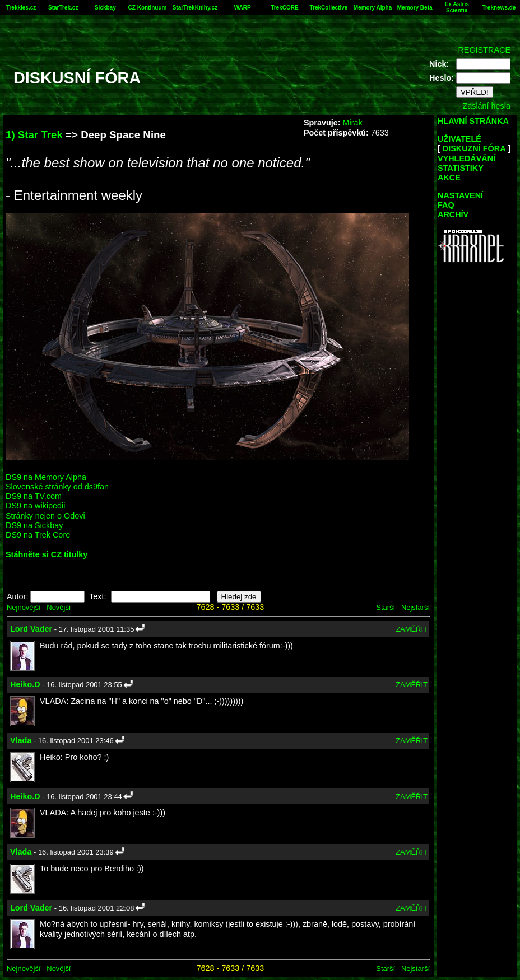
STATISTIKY (461, 168)
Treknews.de (499, 8)
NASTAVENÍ (460, 195)
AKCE (449, 178)
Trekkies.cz (21, 8)
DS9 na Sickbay (34, 525)
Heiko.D (25, 684)
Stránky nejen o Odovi (45, 516)
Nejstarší (415, 607)
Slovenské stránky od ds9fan (57, 487)
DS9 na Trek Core (38, 535)
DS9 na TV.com (34, 496)
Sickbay (105, 8)
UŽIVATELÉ (459, 139)
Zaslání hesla (486, 106)
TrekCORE (284, 8)
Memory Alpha (373, 8)
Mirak (352, 123)
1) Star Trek (34, 135)
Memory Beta (415, 8)
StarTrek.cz (63, 8)
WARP (243, 8)
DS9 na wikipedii (35, 506)
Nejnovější (24, 607)
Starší (386, 607)
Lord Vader (31, 629)
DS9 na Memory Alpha (46, 477)
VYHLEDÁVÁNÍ (466, 158)
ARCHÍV (453, 214)
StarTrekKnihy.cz (195, 8)
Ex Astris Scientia (457, 7)
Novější (59, 607)
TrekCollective (329, 8)
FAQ (446, 205)
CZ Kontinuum (148, 8)
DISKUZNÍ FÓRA (474, 148)
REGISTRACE (484, 50)
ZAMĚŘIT (412, 629)
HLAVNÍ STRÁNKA (473, 121)
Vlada (21, 740)
